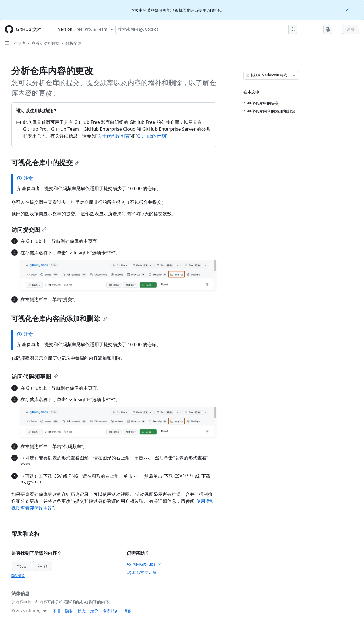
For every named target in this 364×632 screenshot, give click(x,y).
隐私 (69, 611)
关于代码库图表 (113, 136)
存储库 (20, 43)
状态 (82, 611)
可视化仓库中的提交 (45, 162)
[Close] (348, 9)
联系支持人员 (141, 572)
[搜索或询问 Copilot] (206, 29)
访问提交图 (29, 230)
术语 (57, 611)
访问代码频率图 (35, 376)
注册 (351, 29)
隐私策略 (18, 576)
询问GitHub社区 (144, 564)
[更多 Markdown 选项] (294, 75)
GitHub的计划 (151, 136)
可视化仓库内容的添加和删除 (59, 318)
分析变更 (73, 43)
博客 (127, 611)
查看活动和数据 (45, 43)
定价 (94, 611)
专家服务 (111, 611)
